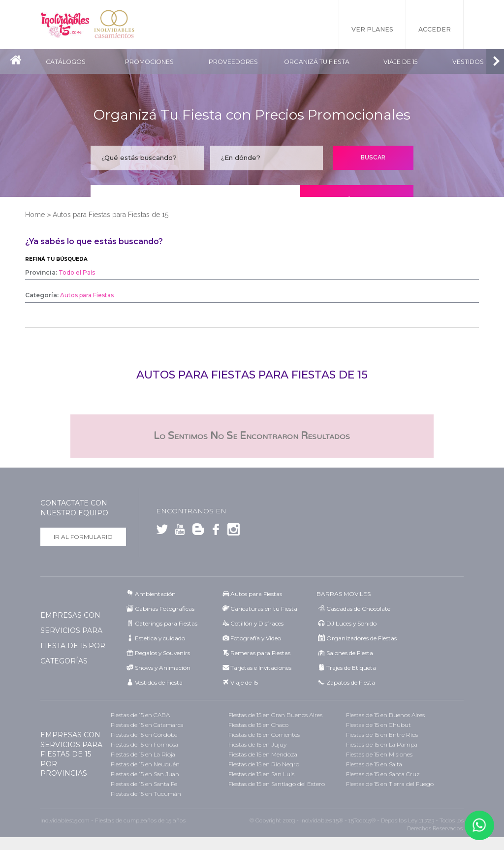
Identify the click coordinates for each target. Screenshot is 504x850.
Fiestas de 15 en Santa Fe (144, 784)
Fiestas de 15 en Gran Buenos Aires (275, 715)
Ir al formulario (83, 537)
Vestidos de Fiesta (159, 682)
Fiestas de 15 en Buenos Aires (385, 715)
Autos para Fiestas (256, 594)
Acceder (435, 29)
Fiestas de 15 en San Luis (261, 774)
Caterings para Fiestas (166, 623)
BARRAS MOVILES (344, 594)
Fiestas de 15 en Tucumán (146, 794)
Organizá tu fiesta (317, 62)
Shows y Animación (163, 668)
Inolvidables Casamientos (114, 25)
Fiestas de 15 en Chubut (378, 725)
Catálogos (66, 62)
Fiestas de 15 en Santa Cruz (383, 774)
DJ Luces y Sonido (351, 623)
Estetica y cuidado (160, 638)
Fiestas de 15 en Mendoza (263, 754)
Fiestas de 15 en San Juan (145, 774)
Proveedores (233, 62)
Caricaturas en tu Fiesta (264, 609)
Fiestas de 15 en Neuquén (145, 764)
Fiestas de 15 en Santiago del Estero (277, 784)
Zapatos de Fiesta (351, 682)
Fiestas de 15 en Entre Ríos (382, 735)
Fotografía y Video (256, 638)
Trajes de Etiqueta (351, 668)
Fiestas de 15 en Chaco (258, 725)
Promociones (149, 62)
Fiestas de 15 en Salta (374, 764)
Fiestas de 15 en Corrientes (264, 735)
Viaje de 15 (400, 62)
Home (35, 215)
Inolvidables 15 (65, 25)
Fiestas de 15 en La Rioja (143, 754)
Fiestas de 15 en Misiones (379, 754)
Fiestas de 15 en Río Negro (264, 764)
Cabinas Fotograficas (165, 609)
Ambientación (155, 594)
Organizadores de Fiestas (362, 638)
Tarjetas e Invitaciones (261, 668)
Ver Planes (372, 29)
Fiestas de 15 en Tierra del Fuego (390, 784)
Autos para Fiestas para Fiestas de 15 (110, 215)
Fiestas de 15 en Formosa (144, 744)
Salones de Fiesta (350, 653)
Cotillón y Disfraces (257, 623)
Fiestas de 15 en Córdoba (144, 735)
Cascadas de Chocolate (358, 609)
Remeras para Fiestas (260, 653)
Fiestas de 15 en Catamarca (147, 725)
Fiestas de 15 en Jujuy (257, 744)
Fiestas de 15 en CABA (140, 715)
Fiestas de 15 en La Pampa (382, 744)
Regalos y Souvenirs (162, 653)
